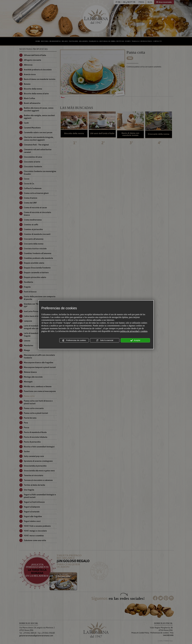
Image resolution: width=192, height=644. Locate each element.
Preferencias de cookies (74, 340)
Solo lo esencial (105, 340)
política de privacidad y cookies (134, 331)
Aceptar (135, 340)
